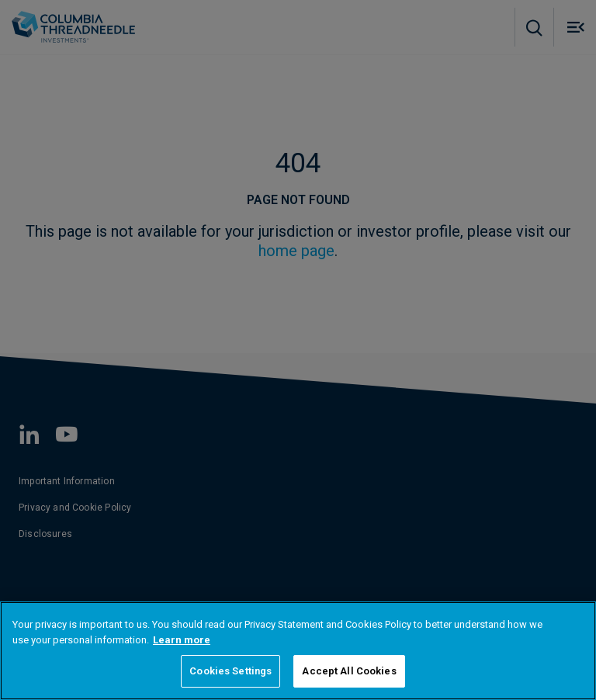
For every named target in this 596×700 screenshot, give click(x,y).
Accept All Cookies (349, 671)
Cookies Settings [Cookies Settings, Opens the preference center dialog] (230, 671)
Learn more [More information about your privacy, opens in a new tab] (182, 640)
